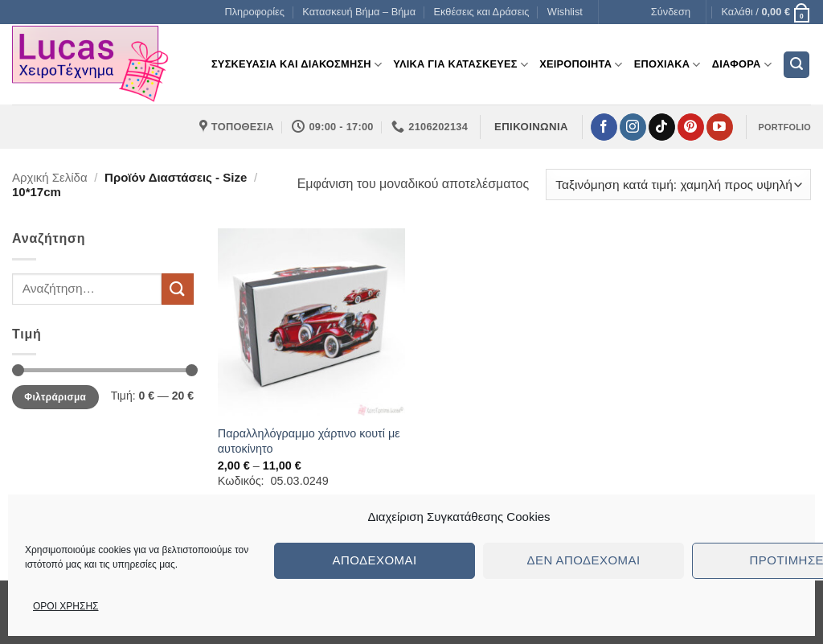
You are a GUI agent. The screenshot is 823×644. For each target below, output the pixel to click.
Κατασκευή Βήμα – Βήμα (359, 12)
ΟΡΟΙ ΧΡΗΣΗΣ (66, 606)
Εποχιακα (667, 65)
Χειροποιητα (581, 65)
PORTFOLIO (785, 127)
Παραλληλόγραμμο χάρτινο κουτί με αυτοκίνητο (309, 441)
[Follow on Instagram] (633, 127)
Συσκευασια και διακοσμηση (297, 65)
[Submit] (178, 289)
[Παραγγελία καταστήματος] (678, 185)
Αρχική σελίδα (50, 177)
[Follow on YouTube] (720, 127)
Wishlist (565, 12)
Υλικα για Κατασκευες (461, 65)
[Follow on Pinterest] (691, 127)
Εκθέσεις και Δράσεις (482, 12)
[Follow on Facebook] (604, 127)
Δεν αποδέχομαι (583, 560)
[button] (671, 12)
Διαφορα (742, 65)
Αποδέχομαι (374, 560)
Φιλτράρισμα (55, 397)
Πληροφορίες (254, 12)
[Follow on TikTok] (662, 127)
